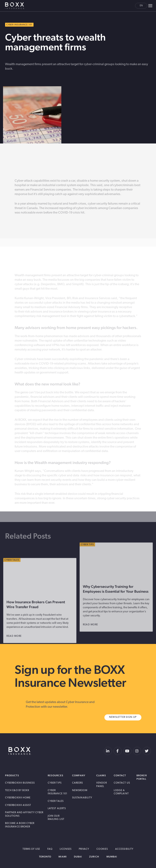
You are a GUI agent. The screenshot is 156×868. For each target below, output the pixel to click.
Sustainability (82, 798)
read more (93, 637)
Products (12, 776)
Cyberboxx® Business (20, 783)
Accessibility (124, 849)
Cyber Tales (56, 801)
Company (79, 776)
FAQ (50, 849)
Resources (56, 776)
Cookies (102, 849)
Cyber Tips (55, 783)
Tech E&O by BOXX (17, 790)
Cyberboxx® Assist (18, 805)
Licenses (66, 849)
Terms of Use (31, 849)
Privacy (84, 849)
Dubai (78, 857)
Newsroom (80, 790)
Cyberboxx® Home (18, 798)
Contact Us (122, 783)
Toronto (45, 857)
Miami (62, 857)
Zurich (94, 857)
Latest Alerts (57, 809)
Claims (101, 776)
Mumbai (112, 857)
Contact (120, 776)
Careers (78, 783)
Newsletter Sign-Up (123, 717)
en (141, 6)
